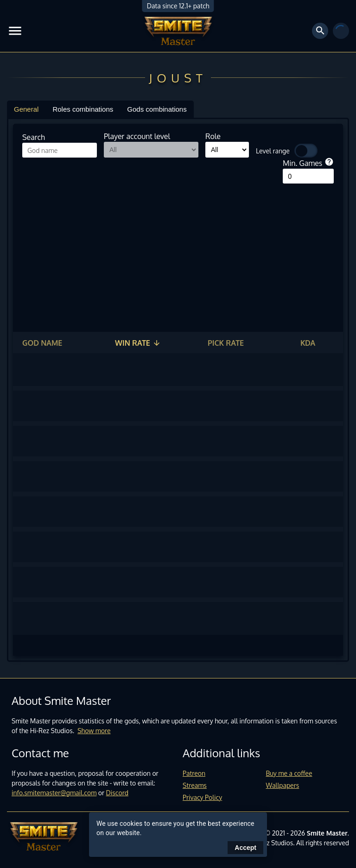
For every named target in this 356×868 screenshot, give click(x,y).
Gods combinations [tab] (157, 109)
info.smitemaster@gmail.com (54, 793)
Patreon (194, 773)
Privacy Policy (202, 797)
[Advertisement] (178, 253)
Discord (117, 793)
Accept (245, 848)
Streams (195, 785)
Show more (94, 731)
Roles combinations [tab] (83, 109)
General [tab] (26, 109)
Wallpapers (283, 785)
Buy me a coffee (289, 773)
